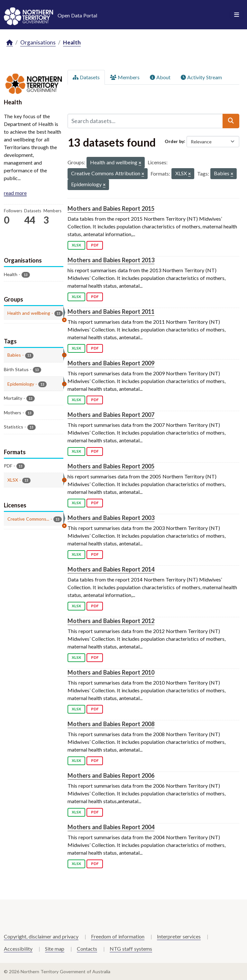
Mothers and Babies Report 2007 (111, 415)
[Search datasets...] (145, 121)
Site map (55, 949)
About (160, 77)
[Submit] (231, 121)
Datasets (86, 77)
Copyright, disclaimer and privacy (41, 936)
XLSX (76, 245)
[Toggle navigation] (237, 15)
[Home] (10, 43)
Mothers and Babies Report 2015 (111, 208)
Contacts (87, 949)
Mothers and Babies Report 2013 (111, 260)
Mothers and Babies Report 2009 (111, 363)
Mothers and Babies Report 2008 (111, 724)
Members (125, 77)
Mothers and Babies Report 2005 (111, 466)
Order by (174, 141)
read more (15, 193)
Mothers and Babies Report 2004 (111, 827)
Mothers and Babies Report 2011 (111, 312)
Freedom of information (118, 936)
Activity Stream (201, 77)
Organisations (38, 42)
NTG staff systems (131, 949)
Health (72, 42)
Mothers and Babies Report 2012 (111, 621)
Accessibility (18, 949)
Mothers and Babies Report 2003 (111, 518)
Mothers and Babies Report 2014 (111, 569)
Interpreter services (179, 936)
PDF (95, 245)
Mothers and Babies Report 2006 (111, 775)
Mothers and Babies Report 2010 (111, 672)
